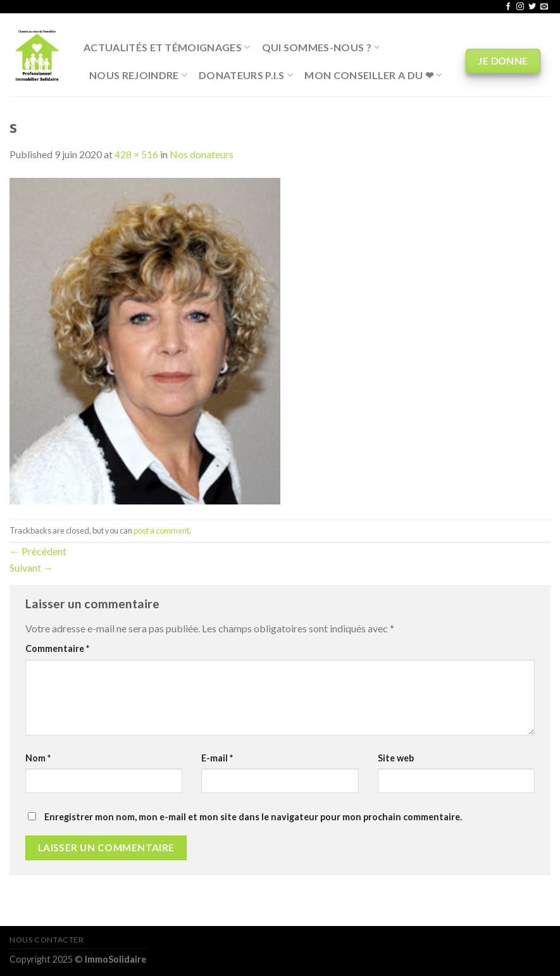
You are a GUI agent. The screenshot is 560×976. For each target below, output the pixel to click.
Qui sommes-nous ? (321, 47)
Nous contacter (47, 940)
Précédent (38, 551)
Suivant (31, 567)
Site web (396, 758)
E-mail (217, 758)
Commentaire (57, 648)
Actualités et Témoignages (167, 47)
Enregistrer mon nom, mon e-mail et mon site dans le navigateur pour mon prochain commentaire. (253, 817)
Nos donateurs (202, 154)
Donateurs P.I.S (246, 75)
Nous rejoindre (138, 75)
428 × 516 (136, 154)
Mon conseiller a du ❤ (373, 75)
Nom (38, 758)
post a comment (161, 530)
